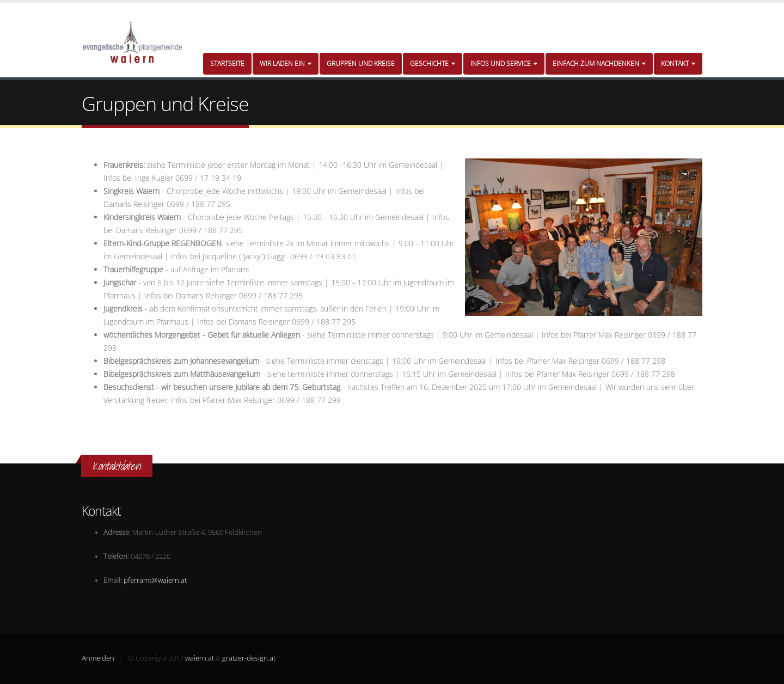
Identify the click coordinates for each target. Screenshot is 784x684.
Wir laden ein (286, 63)
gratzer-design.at (249, 658)
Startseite (227, 63)
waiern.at (200, 658)
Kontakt (678, 63)
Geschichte (433, 63)
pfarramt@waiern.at (155, 580)
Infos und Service (504, 63)
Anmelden (98, 658)
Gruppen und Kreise (361, 63)
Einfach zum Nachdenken (599, 63)
